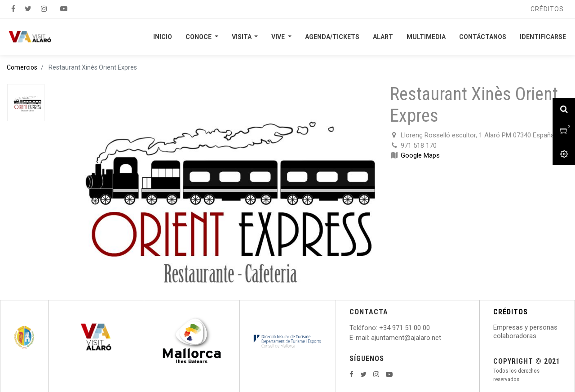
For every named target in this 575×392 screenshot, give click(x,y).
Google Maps (420, 155)
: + (380, 328)
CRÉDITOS (511, 312)
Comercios (22, 67)
